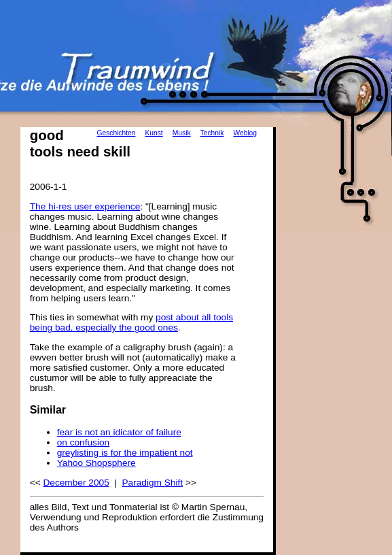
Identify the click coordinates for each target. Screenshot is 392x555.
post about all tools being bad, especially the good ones (131, 322)
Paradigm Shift (152, 483)
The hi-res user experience (85, 206)
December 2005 (76, 483)
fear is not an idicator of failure (119, 432)
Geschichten (116, 133)
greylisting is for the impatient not (125, 453)
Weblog (245, 133)
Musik (182, 133)
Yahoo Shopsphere (96, 463)
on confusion (84, 442)
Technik (212, 133)
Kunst (154, 133)
